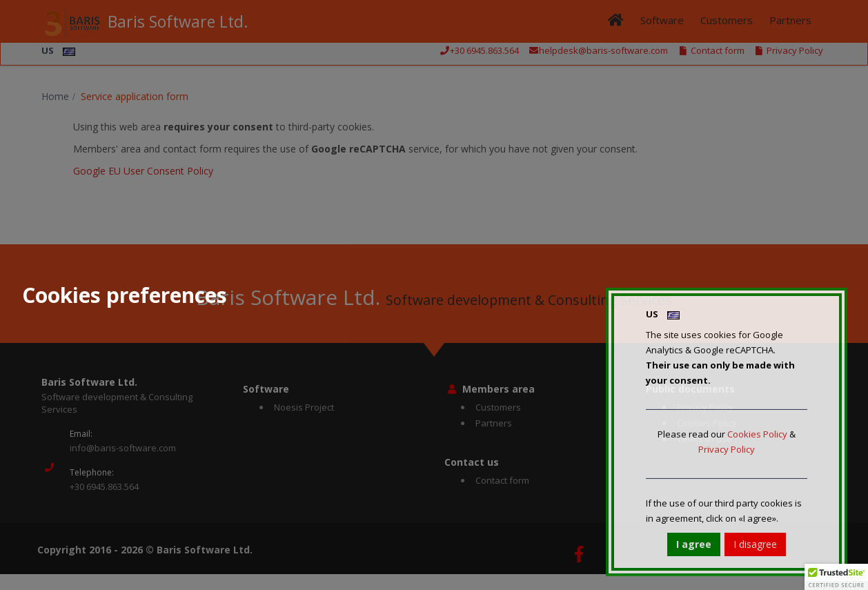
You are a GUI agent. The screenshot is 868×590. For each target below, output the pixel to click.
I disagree (755, 544)
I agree (694, 544)
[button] (836, 577)
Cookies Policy (757, 434)
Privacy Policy (727, 449)
